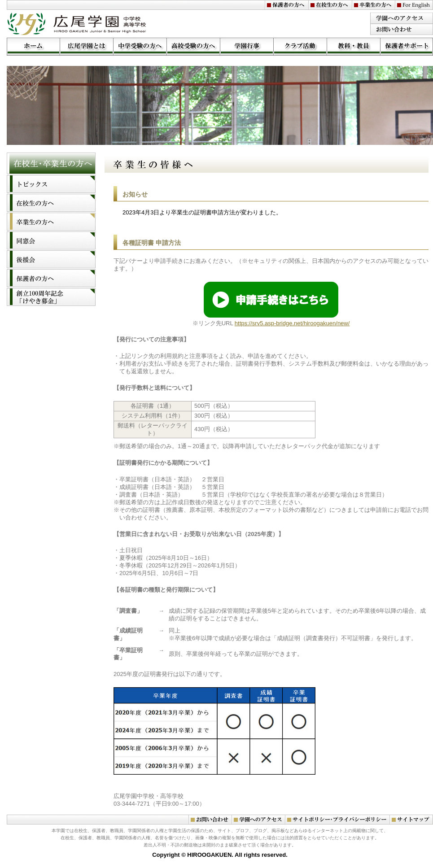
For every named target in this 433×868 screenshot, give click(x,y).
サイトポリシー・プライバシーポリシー (337, 820)
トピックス (51, 184)
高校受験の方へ (193, 47)
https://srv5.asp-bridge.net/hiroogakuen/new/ (292, 323)
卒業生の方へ (373, 5)
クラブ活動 (300, 47)
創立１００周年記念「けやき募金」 (51, 297)
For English (414, 5)
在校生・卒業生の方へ (51, 163)
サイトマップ (411, 820)
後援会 (51, 259)
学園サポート (407, 47)
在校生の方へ (330, 5)
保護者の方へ (286, 5)
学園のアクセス (402, 18)
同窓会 (51, 240)
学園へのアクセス (258, 820)
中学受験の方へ (140, 47)
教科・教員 (353, 47)
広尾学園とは (86, 47)
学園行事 (247, 47)
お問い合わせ (402, 29)
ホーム (33, 47)
